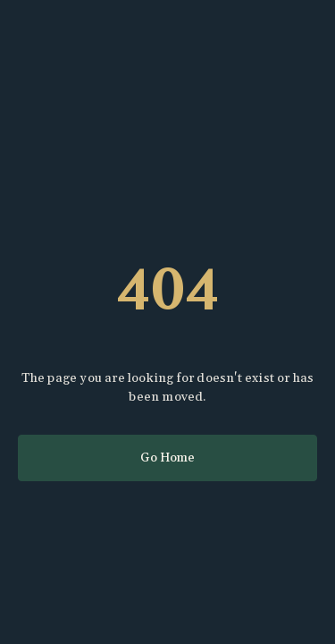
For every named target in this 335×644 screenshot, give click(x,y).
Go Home (167, 458)
